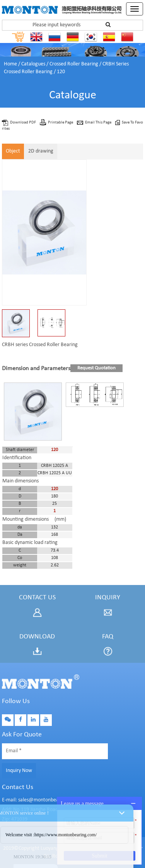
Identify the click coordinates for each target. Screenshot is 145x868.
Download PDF (23, 123)
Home (10, 64)
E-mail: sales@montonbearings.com (41, 800)
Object (13, 151)
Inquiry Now (19, 771)
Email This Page (99, 123)
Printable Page (61, 123)
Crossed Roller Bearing (74, 64)
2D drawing (41, 151)
